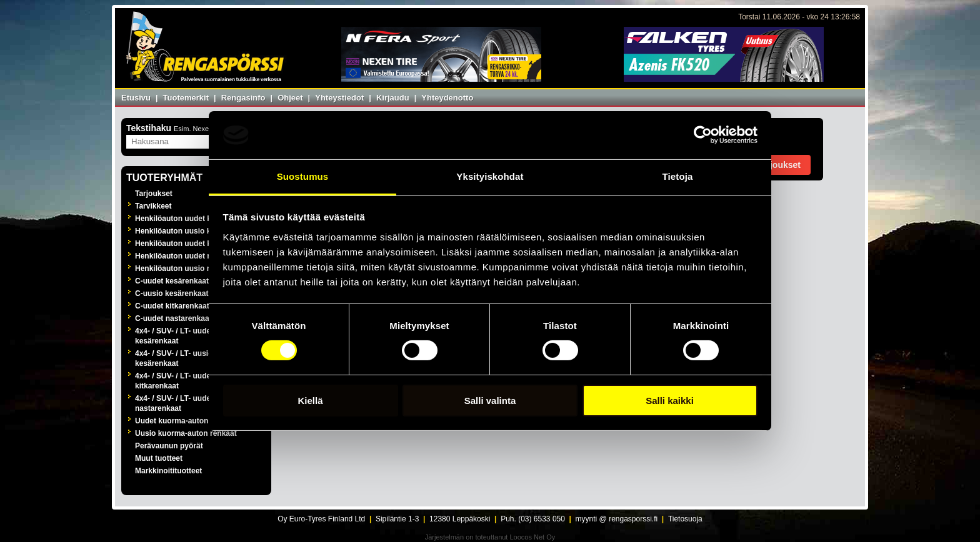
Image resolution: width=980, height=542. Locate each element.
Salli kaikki (670, 401)
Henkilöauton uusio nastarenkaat (194, 269)
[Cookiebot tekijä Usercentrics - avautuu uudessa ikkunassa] (703, 135)
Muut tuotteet (159, 458)
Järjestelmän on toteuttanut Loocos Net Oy (490, 537)
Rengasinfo (243, 98)
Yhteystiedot (339, 98)
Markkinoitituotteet (168, 471)
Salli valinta (490, 401)
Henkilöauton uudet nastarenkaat (194, 256)
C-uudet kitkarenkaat (172, 306)
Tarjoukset (154, 194)
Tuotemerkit (186, 98)
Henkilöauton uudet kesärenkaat (193, 219)
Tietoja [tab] (678, 176)
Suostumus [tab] (303, 176)
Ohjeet (290, 98)
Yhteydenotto (447, 98)
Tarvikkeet (153, 206)
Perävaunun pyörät (169, 446)
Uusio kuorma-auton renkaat (186, 433)
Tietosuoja (685, 519)
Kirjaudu (393, 98)
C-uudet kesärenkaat (172, 281)
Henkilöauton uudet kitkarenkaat (193, 244)
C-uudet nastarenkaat (173, 318)
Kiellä (310, 401)
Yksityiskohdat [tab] (490, 176)
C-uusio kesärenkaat (172, 293)
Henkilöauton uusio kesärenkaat (192, 231)
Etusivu (136, 98)
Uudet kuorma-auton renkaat (186, 421)
